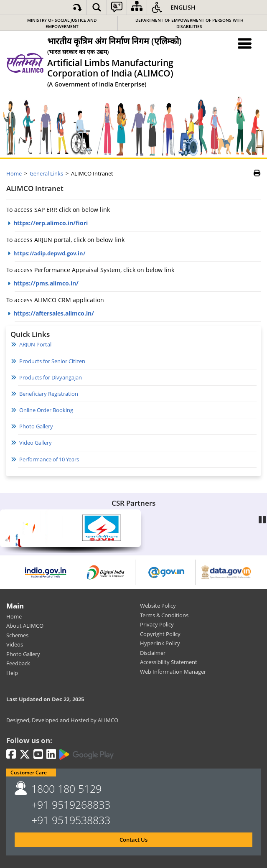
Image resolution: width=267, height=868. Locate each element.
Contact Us (133, 840)
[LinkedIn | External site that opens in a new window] (51, 755)
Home (14, 616)
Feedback (18, 663)
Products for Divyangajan (51, 377)
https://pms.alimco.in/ (46, 283)
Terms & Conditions (164, 615)
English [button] (183, 7)
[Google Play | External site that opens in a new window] (86, 754)
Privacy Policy (157, 624)
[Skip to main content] (77, 7)
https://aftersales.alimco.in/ (54, 313)
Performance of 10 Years (49, 459)
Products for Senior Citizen (52, 361)
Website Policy (158, 606)
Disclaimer (153, 653)
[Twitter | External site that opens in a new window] (25, 755)
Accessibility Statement (169, 662)
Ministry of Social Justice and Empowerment (62, 23)
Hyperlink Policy (160, 643)
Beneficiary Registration (49, 394)
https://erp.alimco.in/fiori (51, 223)
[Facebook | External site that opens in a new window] (11, 755)
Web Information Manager (173, 672)
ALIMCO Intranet (35, 188)
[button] (97, 7)
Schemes (17, 635)
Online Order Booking (46, 410)
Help (12, 673)
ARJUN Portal (35, 344)
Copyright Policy (160, 634)
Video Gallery (36, 443)
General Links (46, 173)
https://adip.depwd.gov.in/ (49, 253)
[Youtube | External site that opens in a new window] (38, 755)
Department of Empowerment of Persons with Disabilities (189, 23)
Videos (15, 644)
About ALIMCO (25, 626)
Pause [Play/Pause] (263, 519)
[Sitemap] (137, 7)
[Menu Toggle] (245, 43)
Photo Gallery (36, 426)
